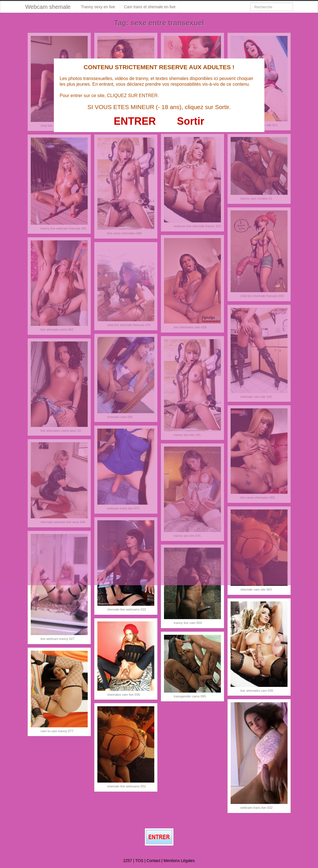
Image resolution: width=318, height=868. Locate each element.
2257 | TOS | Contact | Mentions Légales (159, 861)
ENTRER (135, 121)
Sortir (190, 121)
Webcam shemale (48, 7)
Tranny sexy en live (98, 7)
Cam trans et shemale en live (150, 7)
